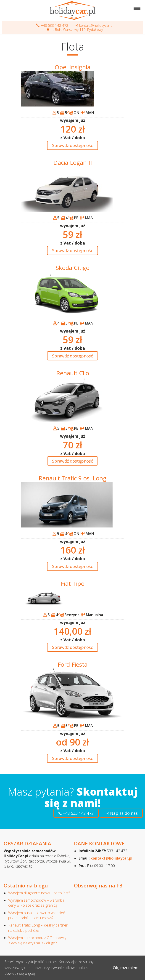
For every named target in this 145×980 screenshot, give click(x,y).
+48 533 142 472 (52, 25)
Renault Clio (73, 373)
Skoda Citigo (73, 268)
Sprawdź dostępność (72, 145)
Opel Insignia (72, 67)
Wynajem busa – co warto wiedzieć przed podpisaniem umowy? (37, 915)
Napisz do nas (121, 813)
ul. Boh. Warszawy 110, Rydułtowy (75, 29)
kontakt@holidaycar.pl (94, 25)
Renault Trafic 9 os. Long (72, 478)
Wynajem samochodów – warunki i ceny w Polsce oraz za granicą (36, 903)
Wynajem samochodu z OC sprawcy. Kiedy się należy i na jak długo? (38, 940)
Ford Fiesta (72, 664)
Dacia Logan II (73, 162)
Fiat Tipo (73, 583)
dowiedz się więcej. (20, 973)
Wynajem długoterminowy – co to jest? (39, 893)
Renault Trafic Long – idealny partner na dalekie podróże (38, 928)
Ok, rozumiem (126, 968)
